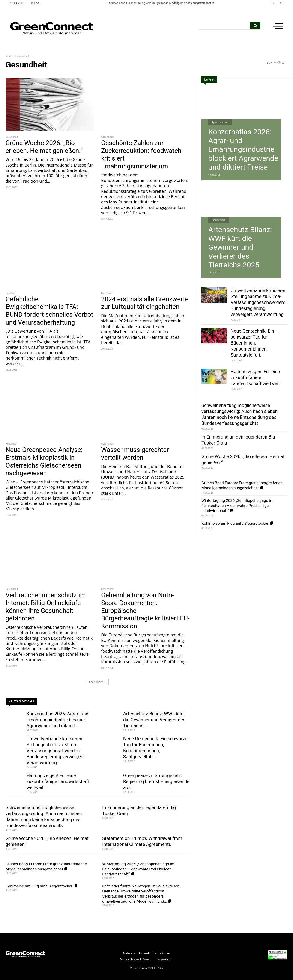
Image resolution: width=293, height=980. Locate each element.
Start (8, 56)
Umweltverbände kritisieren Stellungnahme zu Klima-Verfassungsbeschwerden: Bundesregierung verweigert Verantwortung (55, 751)
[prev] (273, 3)
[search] (255, 26)
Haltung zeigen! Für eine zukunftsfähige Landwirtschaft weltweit (58, 781)
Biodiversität (218, 220)
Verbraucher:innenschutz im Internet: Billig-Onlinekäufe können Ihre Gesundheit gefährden (46, 607)
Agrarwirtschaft (220, 122)
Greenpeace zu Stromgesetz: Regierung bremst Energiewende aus (156, 781)
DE (38, 3)
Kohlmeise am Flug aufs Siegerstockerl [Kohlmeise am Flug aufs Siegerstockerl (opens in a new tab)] (42, 886)
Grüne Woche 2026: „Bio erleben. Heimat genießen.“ (44, 147)
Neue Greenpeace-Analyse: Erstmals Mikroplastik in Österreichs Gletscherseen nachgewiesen (44, 461)
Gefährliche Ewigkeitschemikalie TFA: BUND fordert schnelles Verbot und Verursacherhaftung (49, 311)
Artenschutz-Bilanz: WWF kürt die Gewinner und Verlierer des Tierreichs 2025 (240, 247)
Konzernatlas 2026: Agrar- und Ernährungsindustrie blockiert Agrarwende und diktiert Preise (243, 149)
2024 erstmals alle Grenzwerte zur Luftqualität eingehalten (145, 303)
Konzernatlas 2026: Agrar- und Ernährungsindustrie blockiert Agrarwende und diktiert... (57, 720)
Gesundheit (12, 137)
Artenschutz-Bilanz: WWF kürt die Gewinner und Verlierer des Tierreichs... (154, 720)
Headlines (11, 293)
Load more (98, 682)
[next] (280, 3)
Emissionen (107, 293)
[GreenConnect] (45, 28)
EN (33, 3)
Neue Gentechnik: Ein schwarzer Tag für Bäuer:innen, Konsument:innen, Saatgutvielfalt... (253, 343)
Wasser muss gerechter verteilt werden (135, 454)
